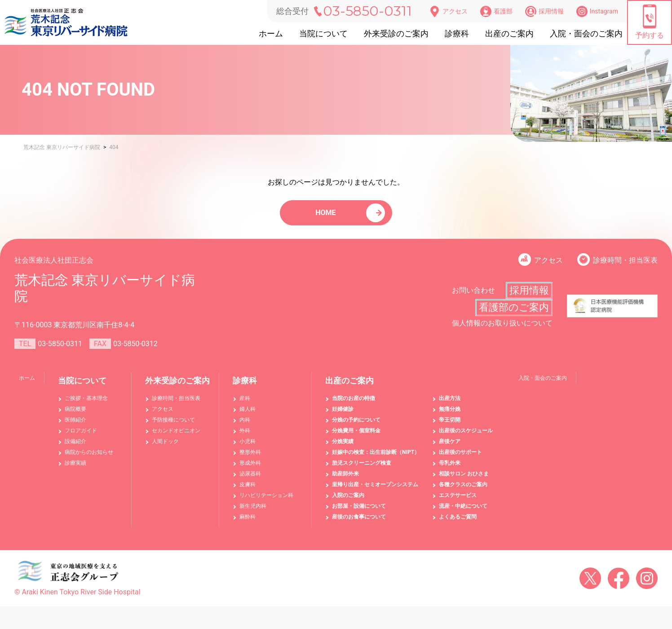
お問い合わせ (473, 295)
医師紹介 (75, 424)
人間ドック (165, 446)
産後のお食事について (359, 521)
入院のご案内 (348, 500)
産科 (245, 403)
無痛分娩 (450, 413)
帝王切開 (450, 424)
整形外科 (250, 457)
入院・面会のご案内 (586, 33)
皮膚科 (248, 489)
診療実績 (75, 467)
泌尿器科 (250, 478)
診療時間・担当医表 (625, 265)
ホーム (271, 33)
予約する (650, 22)
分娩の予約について (356, 424)
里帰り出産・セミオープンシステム (375, 489)
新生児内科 (253, 510)
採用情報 (544, 11)
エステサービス (458, 500)
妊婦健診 (343, 413)
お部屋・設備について (359, 510)
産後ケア (450, 446)
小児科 (248, 446)
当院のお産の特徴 (354, 403)
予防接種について (173, 424)
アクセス (448, 11)
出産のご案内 (509, 33)
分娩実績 (343, 446)
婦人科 (248, 413)
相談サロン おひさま (464, 478)
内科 (245, 424)
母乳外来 (450, 467)
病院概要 (75, 413)
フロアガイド (81, 435)
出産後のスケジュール (466, 435)
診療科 (457, 33)
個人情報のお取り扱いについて (502, 328)
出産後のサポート (460, 457)
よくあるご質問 (458, 521)
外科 (245, 435)
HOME (327, 215)
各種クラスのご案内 (463, 489)
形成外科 (250, 467)
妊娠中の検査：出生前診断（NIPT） (376, 457)
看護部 (496, 11)
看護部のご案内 (514, 312)
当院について (323, 33)
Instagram (597, 11)
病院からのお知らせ (89, 457)
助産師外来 (345, 478)
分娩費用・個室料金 (356, 435)
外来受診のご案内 (396, 33)
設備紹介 (75, 446)
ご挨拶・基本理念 (86, 403)
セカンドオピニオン (176, 435)
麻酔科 (248, 521)
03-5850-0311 (367, 11)
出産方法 (450, 403)
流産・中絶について (463, 510)
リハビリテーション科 (266, 500)
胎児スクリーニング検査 (362, 467)
